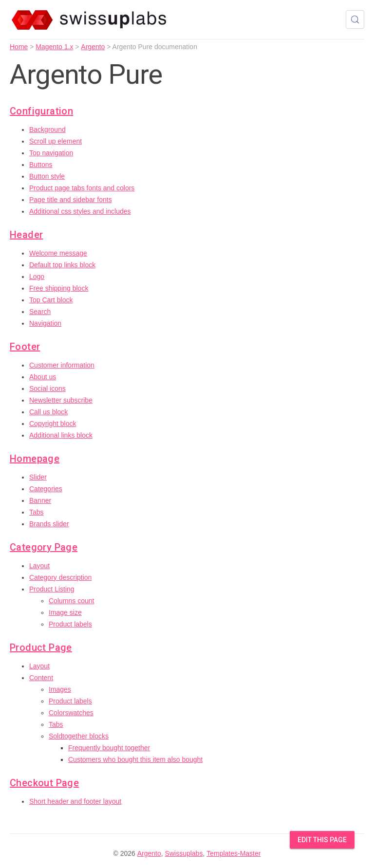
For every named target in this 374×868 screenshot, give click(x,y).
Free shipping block (59, 288)
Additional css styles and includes (80, 211)
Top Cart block (51, 300)
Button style (47, 176)
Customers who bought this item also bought (135, 759)
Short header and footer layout (75, 801)
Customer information (62, 365)
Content (41, 678)
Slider (38, 477)
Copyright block (53, 424)
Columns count (71, 601)
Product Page (41, 647)
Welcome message (58, 253)
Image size (65, 612)
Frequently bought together (109, 748)
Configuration (41, 111)
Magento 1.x (54, 47)
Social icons (47, 388)
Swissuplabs (184, 853)
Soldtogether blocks (79, 736)
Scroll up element (56, 141)
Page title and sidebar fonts (71, 200)
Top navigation (51, 153)
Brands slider (49, 524)
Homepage (35, 459)
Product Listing (52, 589)
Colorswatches (71, 713)
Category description (60, 577)
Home (19, 47)
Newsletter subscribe (61, 400)
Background (47, 129)
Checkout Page (44, 783)
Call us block (48, 412)
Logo (37, 277)
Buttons (41, 165)
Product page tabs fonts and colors (82, 188)
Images (60, 689)
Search (40, 312)
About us (43, 377)
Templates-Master (234, 853)
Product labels (70, 624)
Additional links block (61, 435)
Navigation (45, 323)
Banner (40, 500)
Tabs (37, 512)
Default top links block (62, 265)
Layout (39, 566)
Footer (25, 347)
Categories (46, 489)
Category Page (44, 547)
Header (26, 235)
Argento (93, 47)
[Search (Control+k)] (355, 19)
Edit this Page (322, 840)
